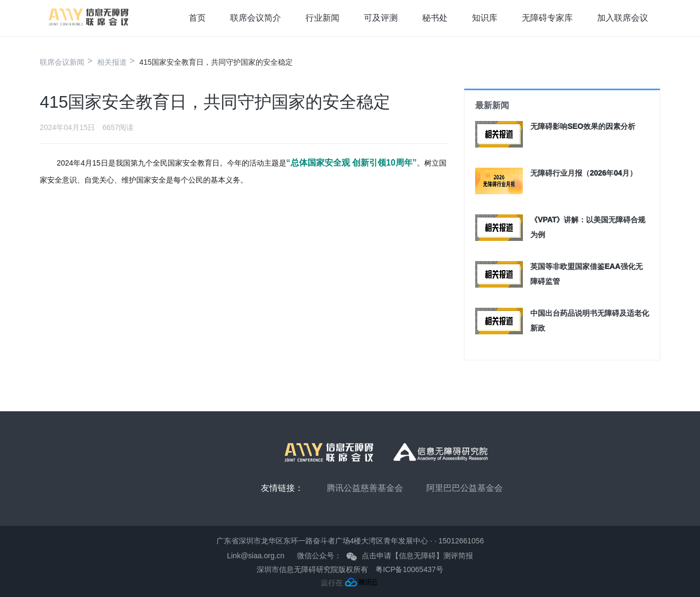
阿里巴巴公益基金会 (465, 488)
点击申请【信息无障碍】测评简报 (417, 556)
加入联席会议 (623, 18)
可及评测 (381, 18)
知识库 (485, 18)
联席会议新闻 (62, 62)
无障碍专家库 (547, 18)
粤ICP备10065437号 (409, 569)
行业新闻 (322, 18)
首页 (197, 18)
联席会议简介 (256, 18)
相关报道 (112, 62)
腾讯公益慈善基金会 (365, 488)
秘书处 (435, 18)
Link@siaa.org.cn (256, 556)
